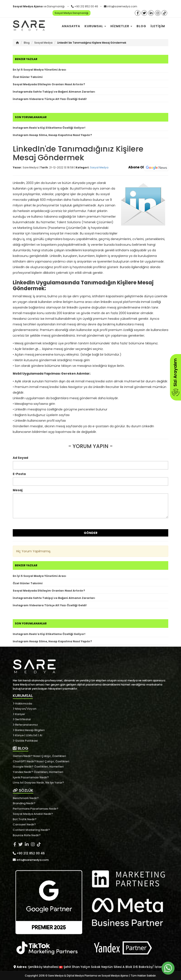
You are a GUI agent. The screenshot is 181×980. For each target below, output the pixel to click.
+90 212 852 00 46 (86, 6)
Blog (141, 26)
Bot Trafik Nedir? (25, 819)
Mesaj (18, 490)
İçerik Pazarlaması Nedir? (31, 777)
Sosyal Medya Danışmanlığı (71, 13)
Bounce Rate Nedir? (27, 835)
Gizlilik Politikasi (25, 741)
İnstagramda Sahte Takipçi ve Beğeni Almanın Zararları (54, 92)
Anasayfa (71, 26)
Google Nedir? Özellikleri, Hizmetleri (38, 767)
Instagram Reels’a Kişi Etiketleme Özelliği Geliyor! (49, 128)
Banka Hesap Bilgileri (29, 730)
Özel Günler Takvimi (28, 77)
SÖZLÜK (23, 790)
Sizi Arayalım (175, 377)
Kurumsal (95, 26)
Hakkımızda (22, 704)
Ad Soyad (20, 458)
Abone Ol (148, 168)
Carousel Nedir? (24, 824)
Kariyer (19, 714)
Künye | (19, 735)
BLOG (21, 748)
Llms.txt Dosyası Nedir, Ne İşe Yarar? (38, 783)
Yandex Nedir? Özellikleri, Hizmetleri (38, 772)
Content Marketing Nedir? (31, 830)
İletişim (158, 26)
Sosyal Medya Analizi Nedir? (33, 814)
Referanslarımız (25, 725)
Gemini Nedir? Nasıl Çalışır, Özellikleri (39, 756)
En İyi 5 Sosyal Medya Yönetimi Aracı (39, 70)
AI (41, 735)
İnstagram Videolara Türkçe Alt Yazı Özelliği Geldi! (50, 99)
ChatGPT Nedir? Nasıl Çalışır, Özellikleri (41, 761)
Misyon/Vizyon (25, 709)
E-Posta (19, 474)
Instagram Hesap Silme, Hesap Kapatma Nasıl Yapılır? (52, 135)
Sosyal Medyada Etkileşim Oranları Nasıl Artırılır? (49, 84)
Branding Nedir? (24, 803)
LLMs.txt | (32, 735)
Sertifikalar (22, 719)
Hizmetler (121, 26)
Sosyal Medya (43, 43)
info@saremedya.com (122, 6)
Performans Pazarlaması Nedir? (36, 809)
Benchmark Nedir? (26, 798)
